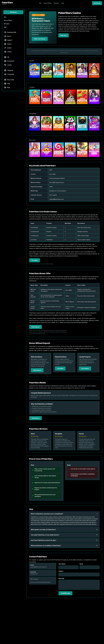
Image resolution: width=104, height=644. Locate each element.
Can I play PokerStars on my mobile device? (64, 535)
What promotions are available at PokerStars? (64, 546)
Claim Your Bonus (40, 39)
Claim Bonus (36, 327)
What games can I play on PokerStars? (64, 530)
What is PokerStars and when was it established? (64, 514)
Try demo (35, 260)
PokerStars (7, 3)
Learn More (85, 369)
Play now (63, 35)
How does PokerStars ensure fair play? (64, 540)
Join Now (60, 369)
